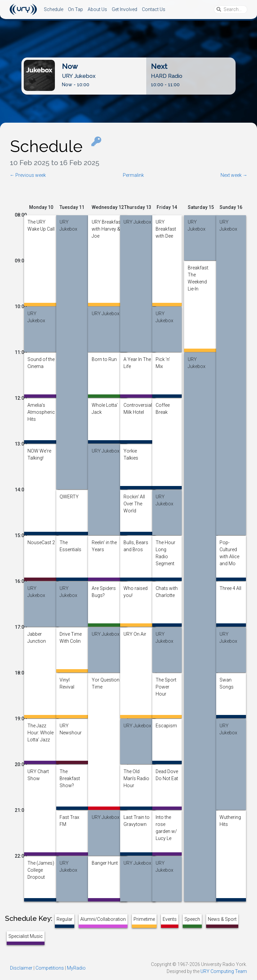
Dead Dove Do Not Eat (167, 773)
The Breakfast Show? (70, 773)
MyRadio (76, 968)
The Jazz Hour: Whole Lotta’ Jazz (40, 728)
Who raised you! (136, 590)
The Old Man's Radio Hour (136, 773)
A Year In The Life (137, 361)
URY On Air (135, 634)
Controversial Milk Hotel (138, 407)
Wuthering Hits (230, 819)
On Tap (75, 9)
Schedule (54, 9)
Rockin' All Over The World (134, 499)
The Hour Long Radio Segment (165, 544)
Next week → (234, 175)
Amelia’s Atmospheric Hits (41, 407)
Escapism (166, 726)
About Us (97, 9)
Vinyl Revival (67, 682)
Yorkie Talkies (131, 453)
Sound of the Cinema (41, 361)
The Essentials (70, 544)
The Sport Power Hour (166, 682)
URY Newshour (71, 728)
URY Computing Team (224, 971)
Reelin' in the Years (104, 544)
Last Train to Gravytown (137, 819)
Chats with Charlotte (167, 590)
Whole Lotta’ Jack (105, 407)
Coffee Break (163, 407)
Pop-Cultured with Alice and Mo (229, 544)
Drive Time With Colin (71, 636)
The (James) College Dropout (41, 865)
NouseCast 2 (41, 542)
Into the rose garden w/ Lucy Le (166, 819)
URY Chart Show (38, 773)
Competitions (50, 968)
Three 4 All (230, 588)
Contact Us (154, 9)
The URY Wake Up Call (41, 224)
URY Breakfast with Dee (166, 224)
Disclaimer (21, 968)
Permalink (133, 175)
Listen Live (123, 90)
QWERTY (69, 497)
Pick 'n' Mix (163, 361)
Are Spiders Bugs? (104, 590)
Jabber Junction (37, 636)
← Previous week (28, 175)
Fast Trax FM (69, 819)
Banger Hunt (105, 863)
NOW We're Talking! (39, 453)
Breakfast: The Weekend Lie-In (198, 270)
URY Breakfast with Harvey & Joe (107, 224)
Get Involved (124, 9)
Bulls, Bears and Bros (136, 544)
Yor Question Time (106, 682)
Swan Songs (227, 682)
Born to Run (104, 359)
